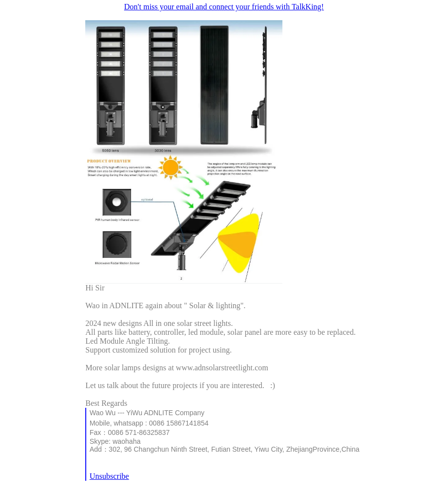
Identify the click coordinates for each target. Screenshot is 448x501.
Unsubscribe (109, 476)
